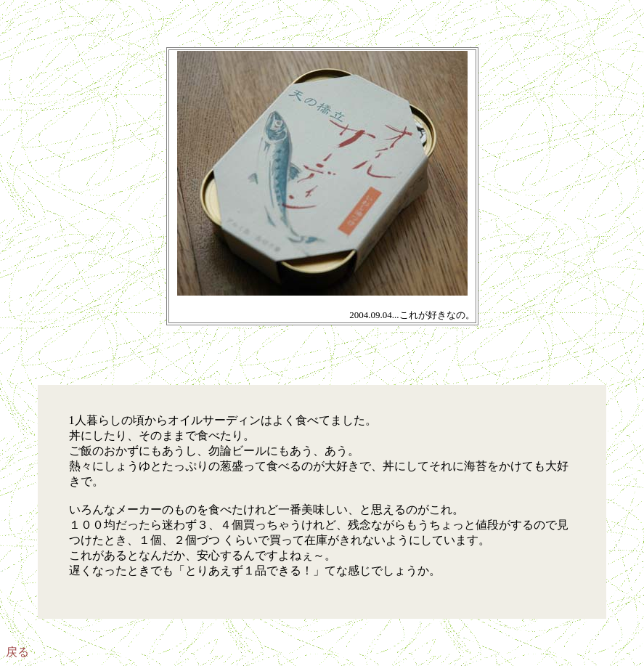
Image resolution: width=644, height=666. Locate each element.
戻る (17, 652)
